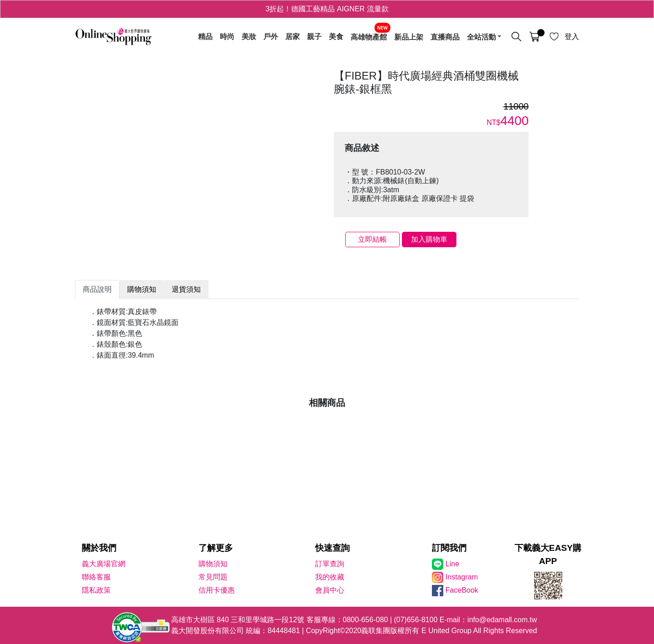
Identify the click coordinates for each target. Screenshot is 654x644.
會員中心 (330, 590)
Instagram (462, 577)
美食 (336, 37)
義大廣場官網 (104, 564)
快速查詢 (332, 548)
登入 (572, 37)
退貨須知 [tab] (186, 289)
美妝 (249, 37)
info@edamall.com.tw (502, 620)
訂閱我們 (449, 548)
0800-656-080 (366, 620)
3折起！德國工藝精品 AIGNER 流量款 (327, 9)
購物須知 (213, 564)
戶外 (271, 37)
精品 (205, 37)
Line (452, 564)
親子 (314, 37)
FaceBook (462, 590)
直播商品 (445, 37)
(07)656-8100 (416, 620)
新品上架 (409, 37)
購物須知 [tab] (142, 289)
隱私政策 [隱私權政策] (96, 590)
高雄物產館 (369, 37)
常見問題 (213, 577)
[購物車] (535, 37)
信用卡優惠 (217, 590)
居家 (292, 37)
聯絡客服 (96, 577)
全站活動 (481, 37)
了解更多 (216, 548)
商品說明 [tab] (97, 289)
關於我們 (99, 548)
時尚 (227, 37)
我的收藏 (330, 577)
